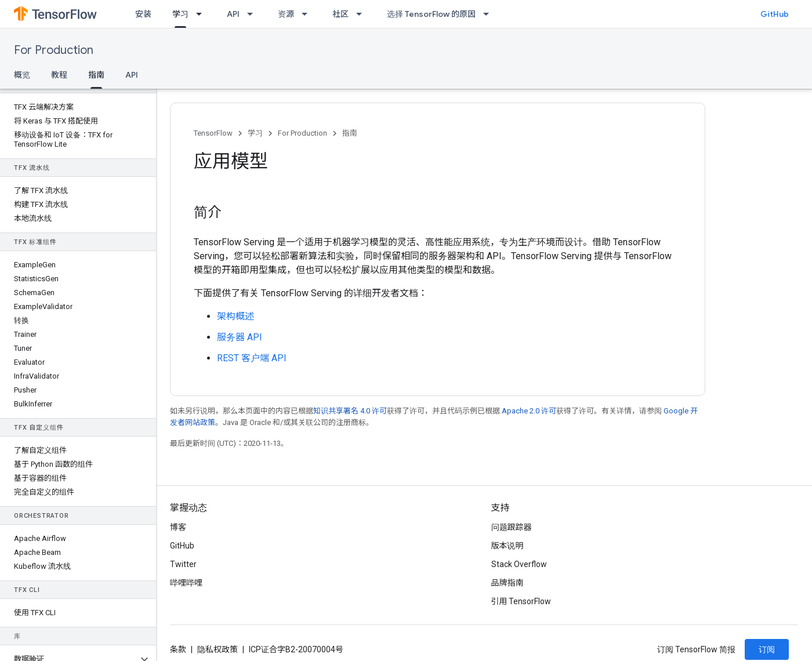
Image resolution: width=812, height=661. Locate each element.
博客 (178, 527)
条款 (178, 649)
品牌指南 (507, 583)
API (233, 14)
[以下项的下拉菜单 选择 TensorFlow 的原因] (490, 14)
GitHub (775, 14)
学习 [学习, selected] (180, 14)
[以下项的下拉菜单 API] (253, 14)
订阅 (767, 649)
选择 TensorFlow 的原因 (431, 14)
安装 (143, 14)
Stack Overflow (519, 564)
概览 (22, 75)
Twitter (183, 564)
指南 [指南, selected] (96, 75)
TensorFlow (213, 133)
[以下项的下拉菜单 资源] (308, 14)
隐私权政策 (217, 649)
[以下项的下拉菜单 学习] (202, 14)
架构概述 (235, 316)
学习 (255, 133)
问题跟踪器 (512, 527)
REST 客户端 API (252, 358)
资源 (286, 14)
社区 (340, 14)
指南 (350, 133)
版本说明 (507, 546)
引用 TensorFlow (521, 601)
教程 (59, 75)
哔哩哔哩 (186, 583)
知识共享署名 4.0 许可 (350, 411)
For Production (54, 50)
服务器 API (240, 337)
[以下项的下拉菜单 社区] (362, 14)
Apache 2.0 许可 (529, 411)
